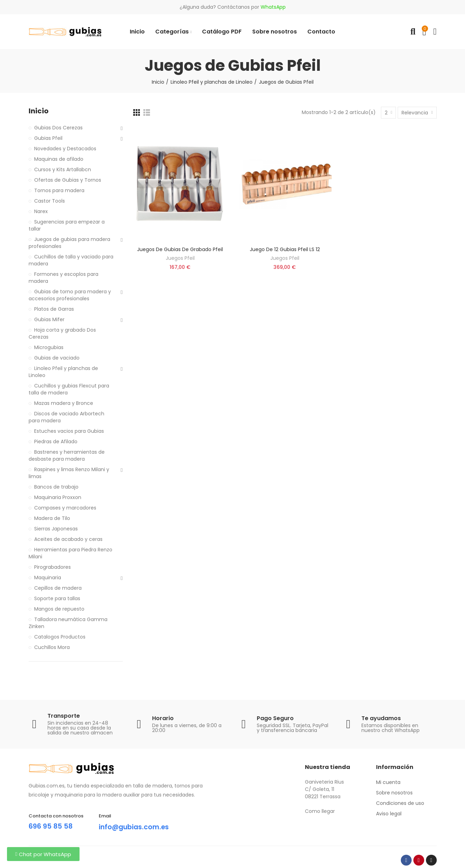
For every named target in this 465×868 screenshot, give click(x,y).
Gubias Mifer (49, 319)
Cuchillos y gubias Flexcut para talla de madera (69, 389)
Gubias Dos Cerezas (58, 128)
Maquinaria (48, 578)
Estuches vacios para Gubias (69, 431)
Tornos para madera (59, 190)
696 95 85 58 (51, 826)
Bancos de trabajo (56, 487)
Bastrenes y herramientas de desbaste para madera (67, 455)
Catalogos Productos (60, 637)
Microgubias (49, 347)
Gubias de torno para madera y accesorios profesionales (70, 295)
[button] (43, 854)
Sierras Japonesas (56, 529)
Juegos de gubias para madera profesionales (69, 243)
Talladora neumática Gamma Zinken (68, 623)
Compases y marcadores (65, 508)
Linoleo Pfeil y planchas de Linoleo (63, 372)
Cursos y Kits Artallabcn (63, 169)
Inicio (39, 111)
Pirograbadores (52, 567)
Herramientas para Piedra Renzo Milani (70, 553)
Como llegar (320, 811)
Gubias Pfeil (48, 138)
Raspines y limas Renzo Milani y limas (69, 473)
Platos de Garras (54, 309)
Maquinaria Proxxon (58, 497)
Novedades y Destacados (65, 149)
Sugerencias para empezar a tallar (67, 225)
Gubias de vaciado (57, 358)
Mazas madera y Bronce (64, 403)
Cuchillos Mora (52, 647)
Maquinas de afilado (59, 159)
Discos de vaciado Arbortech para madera (66, 417)
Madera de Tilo (52, 518)
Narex (41, 211)
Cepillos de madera (58, 588)
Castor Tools (50, 201)
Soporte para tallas (57, 598)
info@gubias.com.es (136, 827)
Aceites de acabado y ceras (68, 539)
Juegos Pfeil (180, 258)
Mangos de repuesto (59, 609)
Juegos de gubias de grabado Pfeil (180, 249)
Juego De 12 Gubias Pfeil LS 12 (285, 249)
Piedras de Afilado (56, 441)
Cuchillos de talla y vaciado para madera (71, 260)
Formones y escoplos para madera (63, 278)
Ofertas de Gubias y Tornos (68, 180)
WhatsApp (273, 7)
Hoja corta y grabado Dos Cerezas (62, 333)
